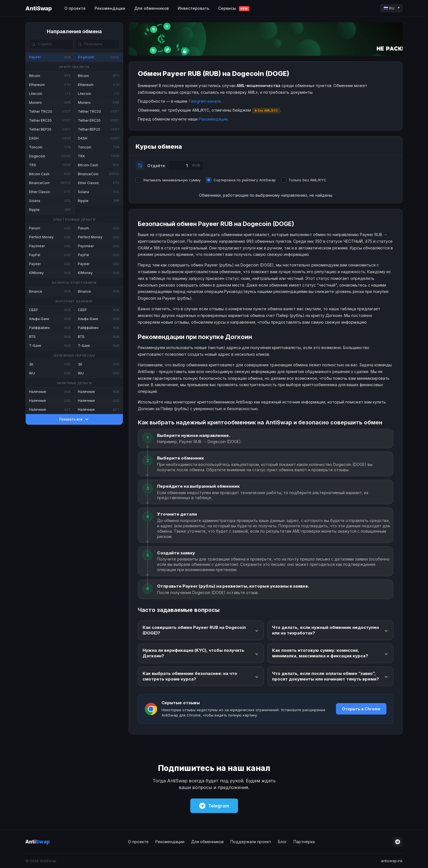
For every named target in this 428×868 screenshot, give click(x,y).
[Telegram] (398, 842)
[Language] (392, 8)
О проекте (75, 8)
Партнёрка (304, 842)
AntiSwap (39, 8)
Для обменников (152, 8)
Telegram (214, 806)
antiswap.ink (392, 861)
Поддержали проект (251, 842)
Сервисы (234, 9)
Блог (282, 842)
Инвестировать (193, 8)
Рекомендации (110, 8)
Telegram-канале (205, 101)
